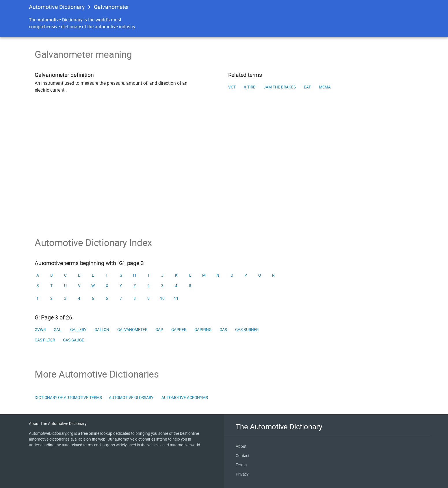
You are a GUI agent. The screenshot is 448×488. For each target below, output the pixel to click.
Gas (223, 330)
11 (176, 298)
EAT (307, 87)
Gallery (78, 330)
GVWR (40, 330)
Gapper (179, 330)
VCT (232, 87)
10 (162, 298)
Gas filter (45, 340)
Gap (159, 330)
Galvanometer (132, 330)
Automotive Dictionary (57, 7)
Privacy (242, 474)
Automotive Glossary (131, 398)
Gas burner (247, 330)
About (241, 446)
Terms (241, 465)
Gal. (58, 330)
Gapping (203, 330)
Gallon (102, 330)
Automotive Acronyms (185, 398)
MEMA (325, 87)
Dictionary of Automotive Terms (68, 398)
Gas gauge (74, 340)
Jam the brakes (280, 87)
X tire (250, 87)
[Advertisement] (224, 173)
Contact (242, 456)
